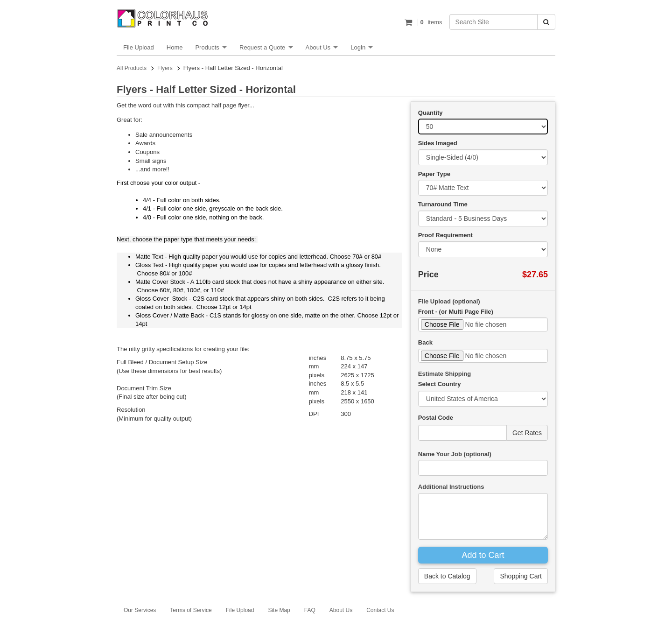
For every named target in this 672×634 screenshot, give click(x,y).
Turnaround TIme (443, 204)
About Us (318, 47)
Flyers (165, 68)
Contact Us (380, 610)
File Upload (139, 47)
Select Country (440, 384)
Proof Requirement (445, 235)
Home (175, 47)
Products (207, 47)
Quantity (430, 113)
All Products (132, 68)
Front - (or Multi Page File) (456, 312)
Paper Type (434, 174)
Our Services (140, 610)
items (430, 22)
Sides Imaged (438, 143)
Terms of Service (191, 610)
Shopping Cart (521, 576)
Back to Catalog (447, 576)
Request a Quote (262, 47)
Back (425, 342)
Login (358, 47)
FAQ (310, 610)
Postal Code (436, 418)
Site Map (279, 610)
